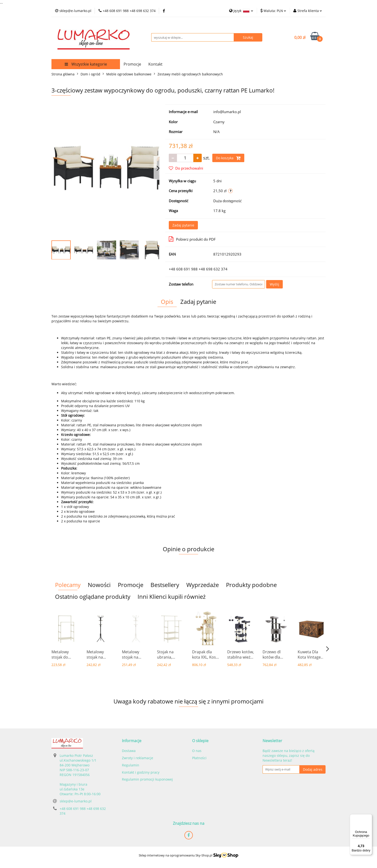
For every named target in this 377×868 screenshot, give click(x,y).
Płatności (199, 758)
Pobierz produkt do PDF (192, 239)
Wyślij (274, 284)
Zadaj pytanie (183, 225)
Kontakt (155, 64)
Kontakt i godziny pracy (141, 772)
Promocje (132, 64)
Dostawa (129, 751)
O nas (197, 751)
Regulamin (131, 765)
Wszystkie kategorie (86, 64)
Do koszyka (228, 158)
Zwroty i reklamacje (138, 758)
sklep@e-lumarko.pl (76, 801)
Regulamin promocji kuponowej (147, 779)
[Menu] (369, 817)
